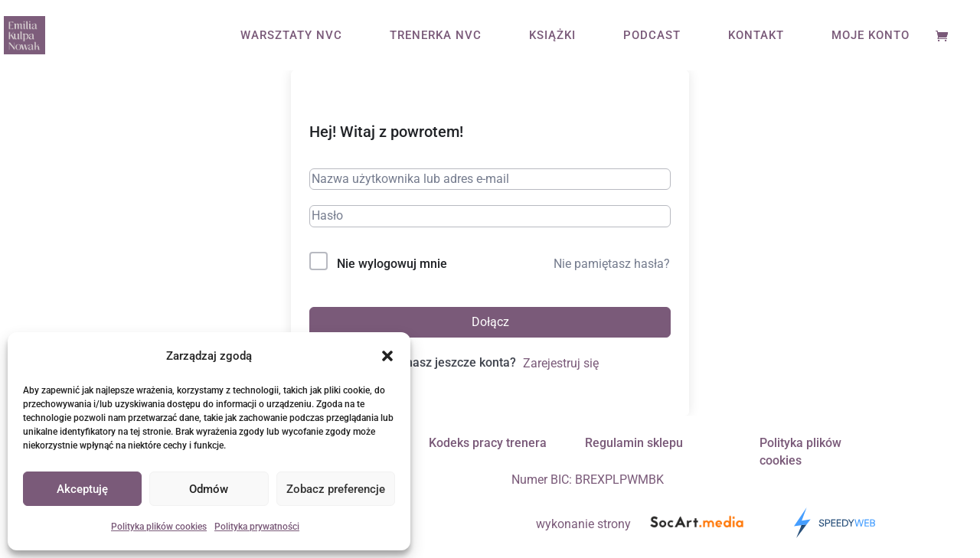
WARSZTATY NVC (291, 36)
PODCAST (652, 36)
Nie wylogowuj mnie (392, 264)
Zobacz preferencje (336, 489)
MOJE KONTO (871, 36)
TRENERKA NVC (436, 36)
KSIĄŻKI (552, 36)
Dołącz (490, 322)
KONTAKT (756, 36)
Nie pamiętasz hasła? (612, 264)
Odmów (209, 489)
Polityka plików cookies (159, 527)
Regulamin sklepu (634, 443)
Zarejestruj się (561, 363)
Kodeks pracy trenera (488, 443)
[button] (387, 356)
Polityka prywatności (257, 527)
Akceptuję (82, 489)
